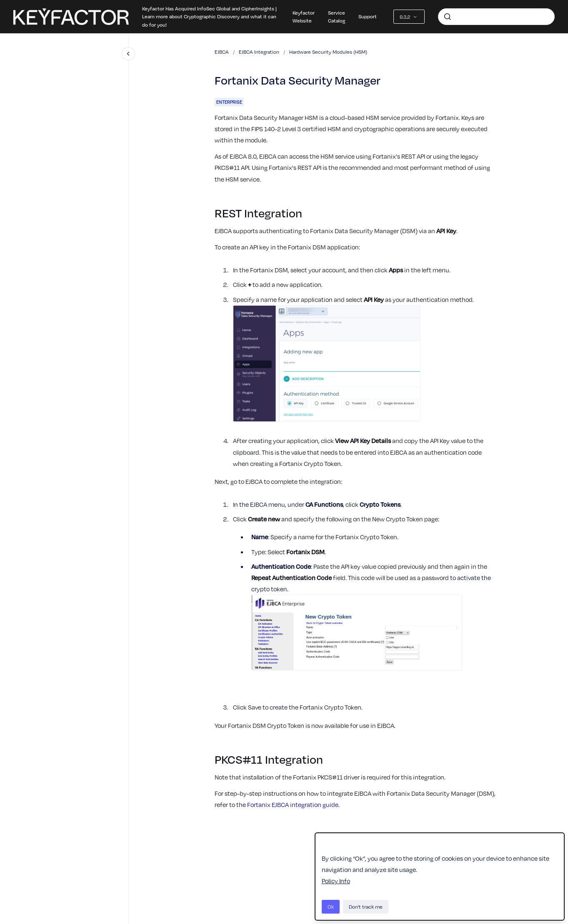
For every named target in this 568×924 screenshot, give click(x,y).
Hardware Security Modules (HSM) (328, 52)
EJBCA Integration (259, 52)
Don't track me (366, 907)
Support (368, 16)
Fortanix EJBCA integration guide (293, 804)
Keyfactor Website (304, 17)
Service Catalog (337, 17)
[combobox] (496, 17)
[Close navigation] (128, 54)
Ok (331, 907)
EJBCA (222, 52)
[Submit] (448, 17)
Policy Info (336, 881)
